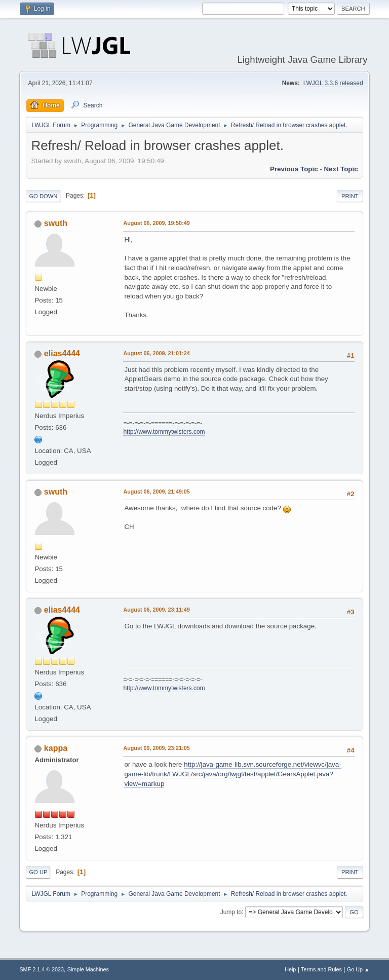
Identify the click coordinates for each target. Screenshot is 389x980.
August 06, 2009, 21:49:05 (156, 492)
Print (350, 196)
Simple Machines (88, 969)
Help (290, 969)
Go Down (43, 196)
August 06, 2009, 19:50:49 (156, 223)
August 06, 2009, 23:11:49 (156, 610)
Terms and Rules (321, 969)
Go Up (38, 872)
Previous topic (294, 169)
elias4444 (62, 353)
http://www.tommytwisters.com (164, 432)
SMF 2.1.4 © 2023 (42, 969)
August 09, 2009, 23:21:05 (156, 748)
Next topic (341, 169)
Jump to (231, 912)
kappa (56, 748)
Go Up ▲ (358, 969)
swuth (56, 223)
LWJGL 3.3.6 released (333, 83)
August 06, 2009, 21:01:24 (156, 353)
